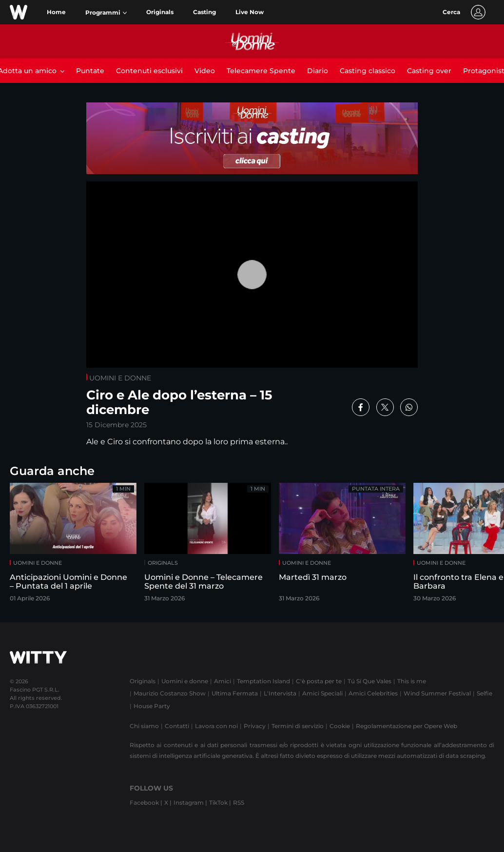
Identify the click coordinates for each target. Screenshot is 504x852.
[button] (106, 13)
